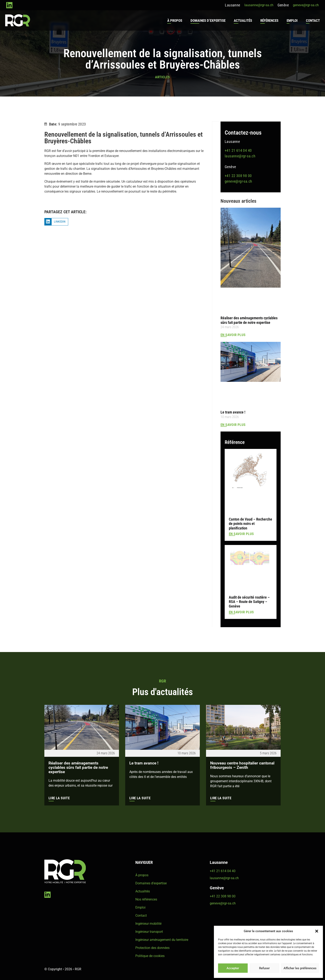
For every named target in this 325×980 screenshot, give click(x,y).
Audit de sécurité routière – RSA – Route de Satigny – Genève (249, 602)
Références (268, 20)
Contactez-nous (243, 132)
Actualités (242, 20)
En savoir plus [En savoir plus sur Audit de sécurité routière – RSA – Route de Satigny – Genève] (241, 612)
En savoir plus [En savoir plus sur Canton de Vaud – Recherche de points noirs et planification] (241, 534)
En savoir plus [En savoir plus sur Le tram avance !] (233, 424)
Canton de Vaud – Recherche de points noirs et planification (250, 523)
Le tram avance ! (233, 412)
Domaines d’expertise (207, 20)
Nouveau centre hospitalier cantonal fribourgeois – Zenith (238, 765)
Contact (312, 20)
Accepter (233, 968)
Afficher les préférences (300, 968)
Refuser (264, 968)
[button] (317, 931)
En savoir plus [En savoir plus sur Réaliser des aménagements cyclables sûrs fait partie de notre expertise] (233, 335)
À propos (174, 20)
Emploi (291, 20)
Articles (162, 77)
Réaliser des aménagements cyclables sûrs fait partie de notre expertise (249, 320)
